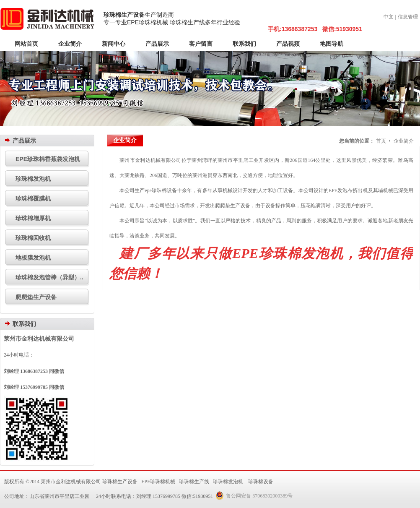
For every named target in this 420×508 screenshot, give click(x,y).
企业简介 (404, 141)
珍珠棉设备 (261, 482)
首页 (381, 141)
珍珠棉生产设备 (124, 15)
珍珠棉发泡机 (228, 482)
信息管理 (408, 17)
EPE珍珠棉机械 (158, 482)
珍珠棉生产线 (194, 482)
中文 (389, 17)
